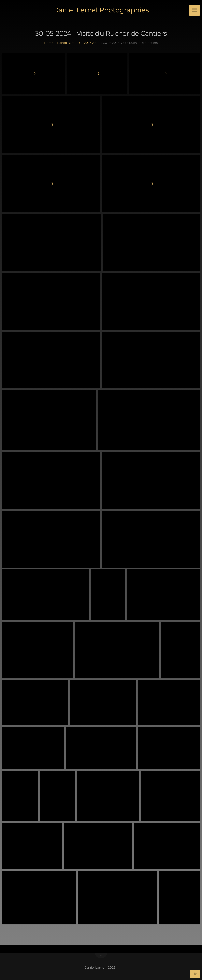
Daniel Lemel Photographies (101, 10)
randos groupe (69, 43)
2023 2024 (92, 43)
